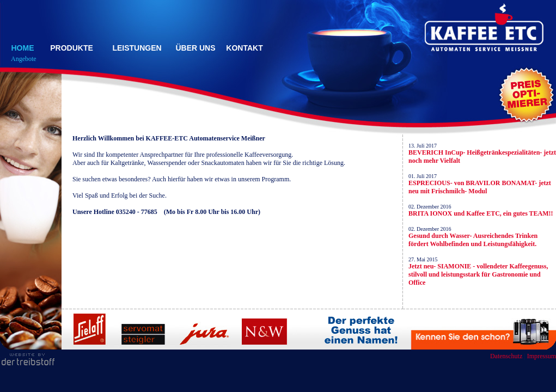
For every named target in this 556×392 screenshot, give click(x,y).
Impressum (542, 356)
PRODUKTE (72, 48)
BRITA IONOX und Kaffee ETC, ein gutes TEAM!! (481, 213)
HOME (23, 48)
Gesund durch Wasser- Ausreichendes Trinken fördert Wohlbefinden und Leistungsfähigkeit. (473, 240)
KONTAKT (244, 48)
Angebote (24, 59)
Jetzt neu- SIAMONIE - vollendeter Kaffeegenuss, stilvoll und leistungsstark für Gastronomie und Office (478, 274)
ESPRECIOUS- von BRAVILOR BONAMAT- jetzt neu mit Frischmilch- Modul (480, 187)
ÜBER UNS (195, 48)
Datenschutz (506, 356)
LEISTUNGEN (137, 48)
